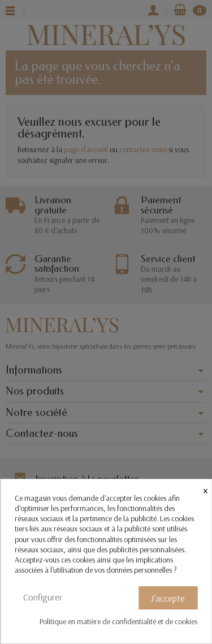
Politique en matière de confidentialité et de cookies (118, 621)
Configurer (43, 597)
